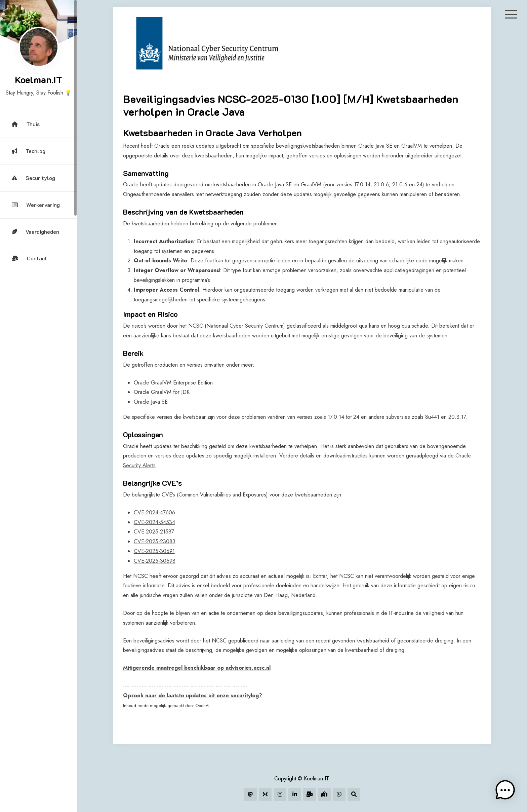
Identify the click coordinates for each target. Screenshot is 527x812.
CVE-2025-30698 (155, 561)
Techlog (29, 151)
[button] (506, 791)
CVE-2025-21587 (154, 532)
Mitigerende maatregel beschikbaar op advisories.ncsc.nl (197, 668)
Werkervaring (36, 205)
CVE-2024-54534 (154, 522)
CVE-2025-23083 (155, 541)
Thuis (26, 124)
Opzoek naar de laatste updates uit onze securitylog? (193, 695)
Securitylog (33, 178)
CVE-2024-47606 (154, 512)
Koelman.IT (39, 79)
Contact (29, 258)
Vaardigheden (35, 232)
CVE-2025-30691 (154, 551)
